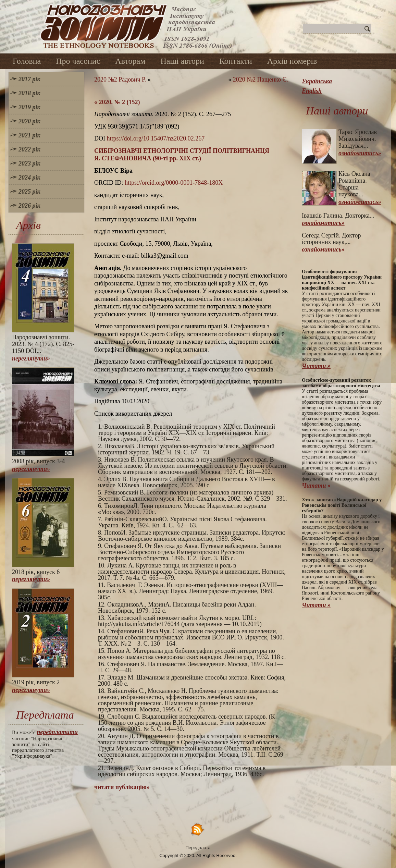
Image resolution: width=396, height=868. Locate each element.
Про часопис (78, 61)
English (312, 91)
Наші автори (182, 61)
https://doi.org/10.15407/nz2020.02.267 (156, 138)
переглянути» (31, 358)
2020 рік (29, 121)
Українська (317, 81)
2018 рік (29, 93)
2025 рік (29, 192)
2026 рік (29, 206)
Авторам (130, 61)
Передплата (198, 848)
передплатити (57, 732)
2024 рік (29, 178)
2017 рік (29, 79)
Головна (27, 61)
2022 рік (29, 149)
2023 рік (29, 163)
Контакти (236, 61)
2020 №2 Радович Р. (120, 80)
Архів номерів (292, 61)
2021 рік (29, 135)
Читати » (316, 366)
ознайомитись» (360, 153)
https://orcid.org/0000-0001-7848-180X (174, 183)
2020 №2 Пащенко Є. (261, 80)
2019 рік (29, 107)
